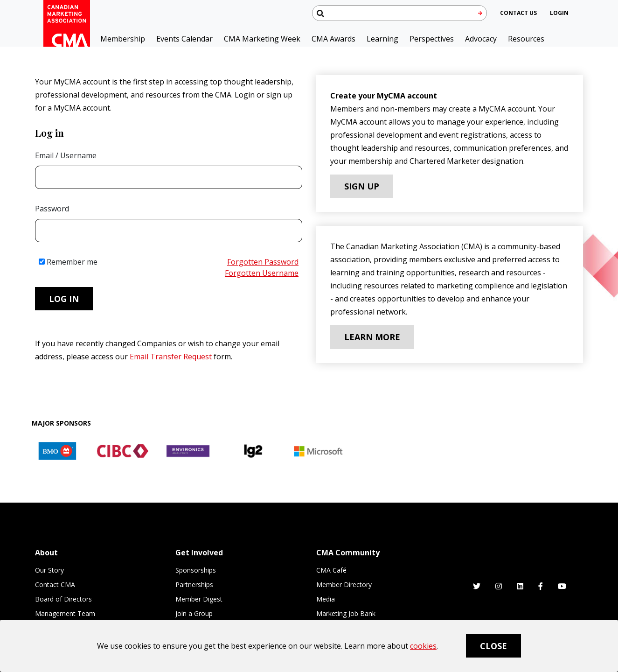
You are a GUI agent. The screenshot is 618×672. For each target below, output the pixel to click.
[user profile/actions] (559, 13)
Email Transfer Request (171, 357)
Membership (123, 39)
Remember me (68, 262)
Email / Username (66, 155)
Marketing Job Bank (346, 613)
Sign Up (362, 186)
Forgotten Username (262, 273)
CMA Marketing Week (262, 39)
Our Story (49, 570)
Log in (64, 299)
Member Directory (344, 584)
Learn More (372, 337)
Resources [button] (526, 39)
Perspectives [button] (432, 39)
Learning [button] (382, 39)
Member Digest (199, 599)
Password (52, 209)
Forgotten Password (263, 262)
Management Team (65, 613)
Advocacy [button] (481, 39)
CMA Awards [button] (333, 39)
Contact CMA (55, 584)
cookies (423, 646)
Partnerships (194, 584)
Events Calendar (184, 39)
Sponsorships (196, 570)
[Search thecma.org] (399, 13)
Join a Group (194, 613)
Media (326, 599)
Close (493, 646)
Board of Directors (63, 599)
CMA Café (331, 570)
